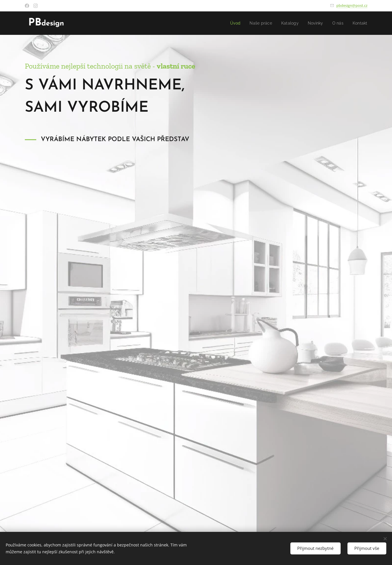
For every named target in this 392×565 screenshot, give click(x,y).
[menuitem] (232, 23)
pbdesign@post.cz (352, 5)
